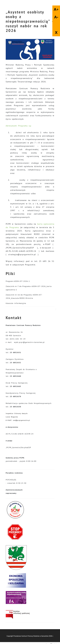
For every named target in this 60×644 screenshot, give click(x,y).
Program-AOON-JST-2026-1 (18, 281)
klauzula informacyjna (16, 303)
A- (56, 17)
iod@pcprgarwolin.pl (22, 420)
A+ (56, 9)
